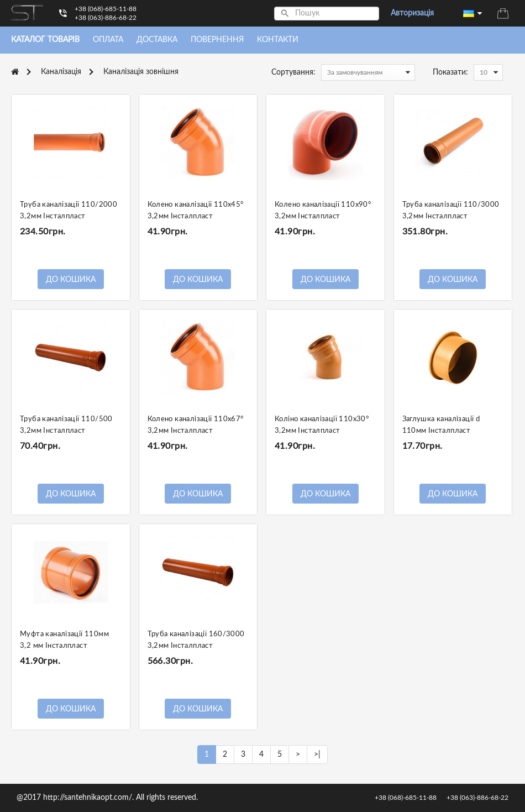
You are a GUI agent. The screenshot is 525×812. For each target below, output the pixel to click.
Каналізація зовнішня (141, 72)
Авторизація (412, 13)
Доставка (157, 40)
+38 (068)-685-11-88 (106, 9)
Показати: (450, 72)
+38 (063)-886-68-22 (106, 18)
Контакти (278, 40)
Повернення (217, 40)
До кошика (71, 280)
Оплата (108, 40)
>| (317, 755)
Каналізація (61, 72)
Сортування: (293, 72)
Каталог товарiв (45, 40)
